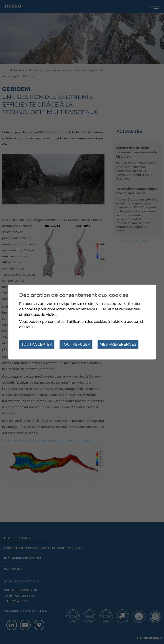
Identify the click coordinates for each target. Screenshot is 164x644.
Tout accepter (37, 344)
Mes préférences (118, 344)
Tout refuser (76, 344)
